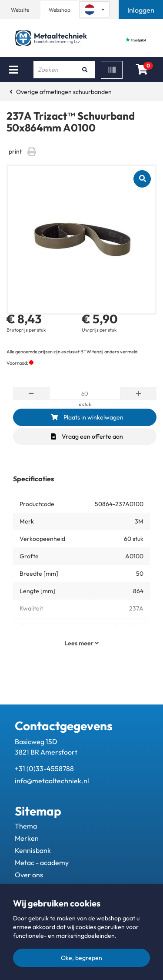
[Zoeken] (85, 70)
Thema (26, 826)
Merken (27, 838)
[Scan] (112, 70)
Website (20, 10)
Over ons (29, 875)
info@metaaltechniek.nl (52, 781)
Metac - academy (42, 863)
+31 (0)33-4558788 (44, 769)
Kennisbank (33, 850)
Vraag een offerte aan (87, 436)
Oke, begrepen (81, 958)
